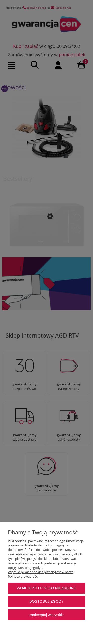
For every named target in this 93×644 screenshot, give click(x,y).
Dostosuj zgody (46, 601)
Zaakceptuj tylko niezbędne (47, 588)
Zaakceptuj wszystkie (46, 615)
